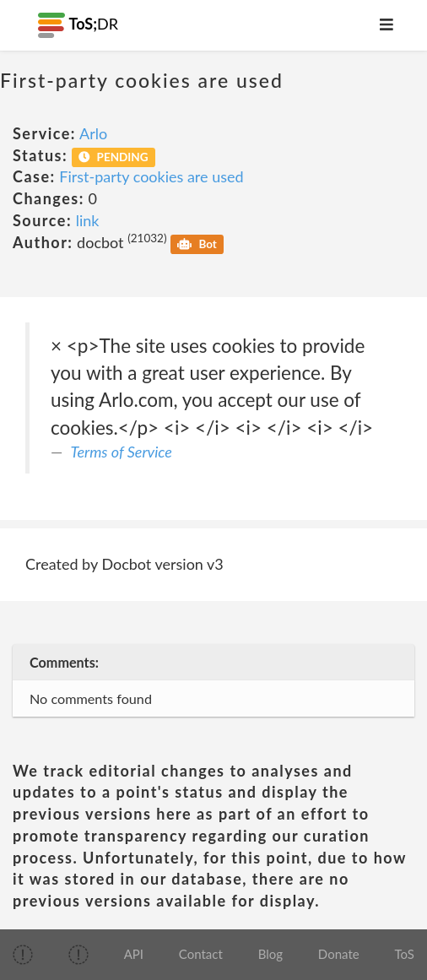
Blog (270, 954)
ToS (404, 954)
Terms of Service (122, 452)
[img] (23, 955)
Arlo (93, 133)
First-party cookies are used (151, 176)
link (88, 220)
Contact (201, 954)
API (134, 954)
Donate (339, 954)
